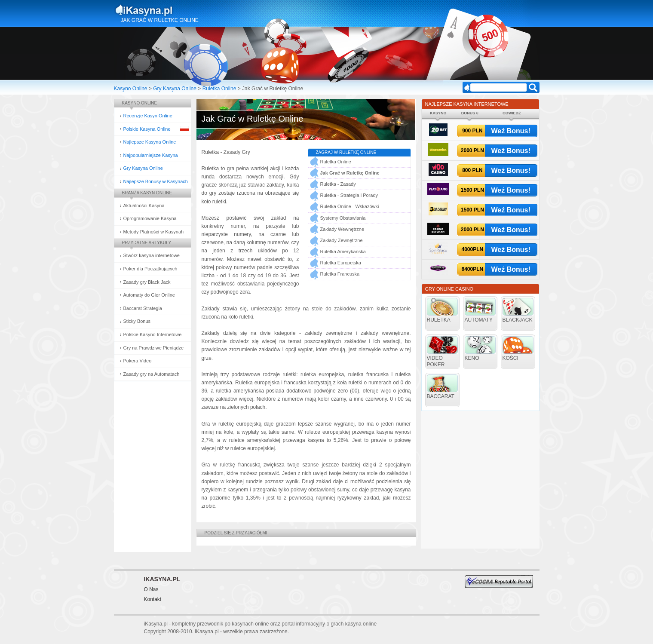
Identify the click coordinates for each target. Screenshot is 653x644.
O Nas (151, 589)
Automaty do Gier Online (149, 295)
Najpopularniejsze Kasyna (151, 155)
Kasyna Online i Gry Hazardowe (178, 10)
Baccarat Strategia (143, 308)
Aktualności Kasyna (144, 205)
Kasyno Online (131, 89)
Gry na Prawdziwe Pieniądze (154, 348)
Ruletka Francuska (340, 274)
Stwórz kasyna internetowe (152, 255)
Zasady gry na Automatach (152, 374)
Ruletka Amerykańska (343, 251)
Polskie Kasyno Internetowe (153, 334)
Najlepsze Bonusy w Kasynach (156, 181)
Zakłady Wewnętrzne (342, 229)
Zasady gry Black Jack (147, 282)
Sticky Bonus (137, 321)
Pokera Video (138, 361)
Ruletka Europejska (341, 263)
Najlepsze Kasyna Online (150, 142)
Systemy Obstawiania (343, 218)
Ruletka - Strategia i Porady (349, 195)
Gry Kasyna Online (175, 89)
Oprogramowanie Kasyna (150, 218)
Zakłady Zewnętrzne (342, 240)
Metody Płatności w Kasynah (154, 232)
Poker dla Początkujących (150, 269)
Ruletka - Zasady (338, 184)
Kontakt (153, 599)
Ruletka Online (219, 89)
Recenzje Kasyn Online (148, 116)
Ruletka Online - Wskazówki (350, 206)
